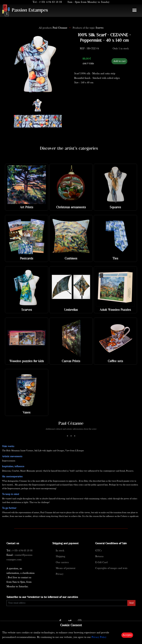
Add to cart (119, 61)
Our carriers (62, 562)
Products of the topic (88, 28)
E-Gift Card (101, 562)
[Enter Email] (67, 603)
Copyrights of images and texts (111, 568)
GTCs (99, 551)
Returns (99, 557)
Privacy (60, 574)
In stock (60, 551)
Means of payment (66, 568)
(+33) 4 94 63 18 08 (51, 2)
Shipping (60, 557)
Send (131, 603)
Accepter (127, 635)
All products (53, 28)
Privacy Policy (99, 637)
